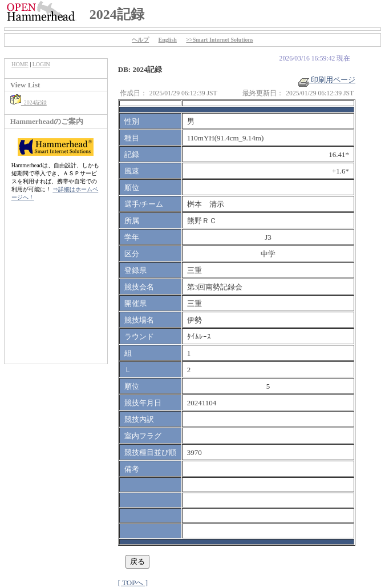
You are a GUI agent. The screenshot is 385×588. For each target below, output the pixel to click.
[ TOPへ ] (133, 583)
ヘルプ (140, 40)
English (168, 40)
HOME (20, 64)
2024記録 (29, 102)
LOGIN (41, 64)
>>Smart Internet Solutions (220, 40)
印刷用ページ (327, 80)
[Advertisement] (56, 288)
